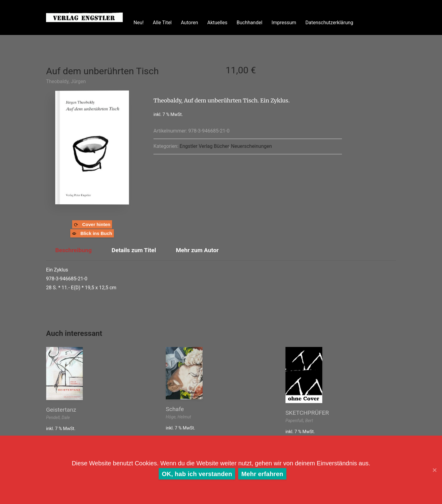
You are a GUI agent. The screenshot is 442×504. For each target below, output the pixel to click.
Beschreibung (74, 250)
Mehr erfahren (262, 474)
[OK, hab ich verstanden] (434, 470)
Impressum (284, 23)
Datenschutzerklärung (329, 23)
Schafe (175, 409)
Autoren (189, 23)
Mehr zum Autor (197, 250)
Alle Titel (162, 23)
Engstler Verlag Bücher (204, 146)
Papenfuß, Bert (299, 421)
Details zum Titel (134, 250)
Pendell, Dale (58, 417)
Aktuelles (217, 23)
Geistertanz (61, 410)
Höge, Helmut (178, 417)
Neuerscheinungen (252, 146)
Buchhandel (250, 23)
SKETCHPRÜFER (307, 413)
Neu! (139, 23)
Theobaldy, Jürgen (66, 81)
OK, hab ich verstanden (197, 474)
